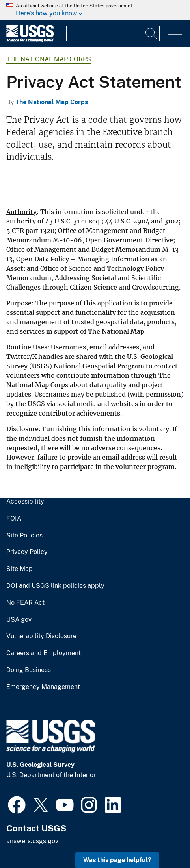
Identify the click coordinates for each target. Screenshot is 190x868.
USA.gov (19, 620)
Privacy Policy (27, 552)
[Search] (152, 33)
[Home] (30, 40)
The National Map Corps (49, 59)
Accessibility (25, 502)
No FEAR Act (25, 603)
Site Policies (24, 536)
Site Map (20, 569)
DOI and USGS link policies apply (55, 586)
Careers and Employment (44, 653)
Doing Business (29, 670)
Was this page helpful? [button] (117, 860)
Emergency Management (43, 687)
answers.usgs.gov (32, 841)
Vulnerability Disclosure (41, 636)
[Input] (113, 33)
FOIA (14, 519)
